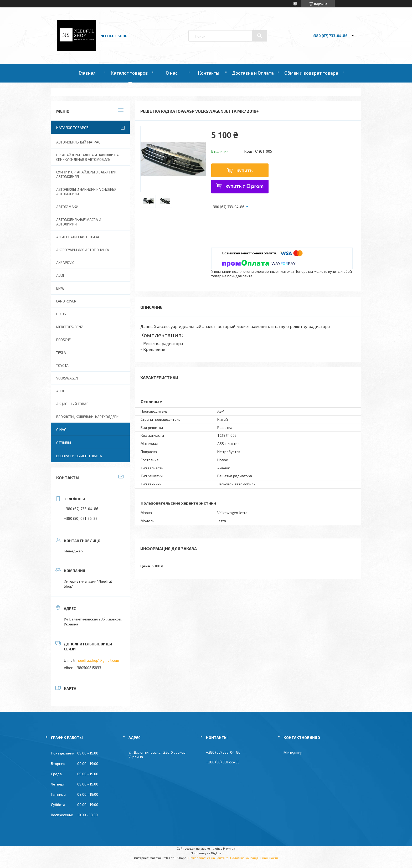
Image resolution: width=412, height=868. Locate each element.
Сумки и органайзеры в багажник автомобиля (86, 174)
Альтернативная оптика (78, 237)
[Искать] (260, 36)
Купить (245, 171)
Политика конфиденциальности (254, 858)
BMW (60, 288)
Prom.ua (229, 848)
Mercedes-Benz (70, 327)
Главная (87, 73)
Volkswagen (67, 378)
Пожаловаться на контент (208, 858)
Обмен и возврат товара (311, 73)
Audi (60, 391)
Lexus (61, 314)
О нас (172, 73)
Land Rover (66, 301)
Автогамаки (67, 207)
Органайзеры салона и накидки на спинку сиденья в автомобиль (87, 157)
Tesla (61, 353)
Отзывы (64, 443)
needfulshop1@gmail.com (98, 660)
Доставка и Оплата (253, 73)
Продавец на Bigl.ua (206, 853)
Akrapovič (65, 263)
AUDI (60, 275)
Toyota (62, 366)
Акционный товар (72, 404)
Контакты (208, 73)
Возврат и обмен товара (79, 456)
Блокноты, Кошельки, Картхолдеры (88, 417)
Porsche (63, 340)
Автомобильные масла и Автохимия (79, 222)
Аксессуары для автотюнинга (83, 250)
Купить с (244, 186)
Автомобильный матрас (78, 142)
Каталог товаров (129, 73)
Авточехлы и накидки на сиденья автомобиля (86, 192)
